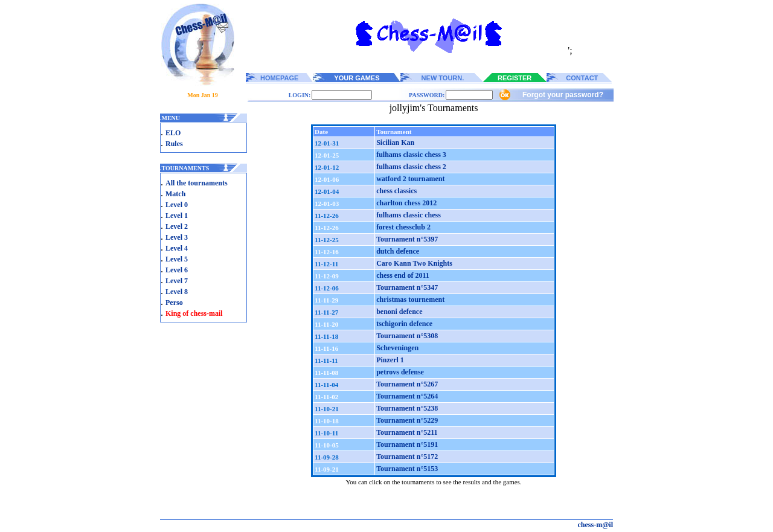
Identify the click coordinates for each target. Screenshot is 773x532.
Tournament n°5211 (407, 432)
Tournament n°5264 (407, 396)
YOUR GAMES (357, 78)
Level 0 (177, 205)
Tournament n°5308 (407, 336)
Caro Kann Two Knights (414, 263)
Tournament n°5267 (407, 384)
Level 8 (177, 292)
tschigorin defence (404, 324)
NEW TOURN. (443, 78)
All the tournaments (197, 183)
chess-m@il (596, 525)
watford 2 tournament (410, 179)
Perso (174, 303)
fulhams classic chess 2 (411, 167)
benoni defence (399, 312)
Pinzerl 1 (390, 360)
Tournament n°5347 (407, 287)
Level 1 (177, 216)
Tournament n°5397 (407, 239)
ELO (173, 133)
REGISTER (515, 78)
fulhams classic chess (409, 215)
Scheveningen (397, 348)
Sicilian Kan (395, 143)
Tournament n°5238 (407, 408)
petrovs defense (400, 372)
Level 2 (177, 226)
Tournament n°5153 (407, 469)
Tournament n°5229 (407, 420)
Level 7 (177, 281)
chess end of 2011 (403, 275)
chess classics (396, 191)
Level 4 (177, 248)
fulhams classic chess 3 (411, 155)
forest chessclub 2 (403, 227)
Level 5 (177, 259)
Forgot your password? (563, 95)
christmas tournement (410, 300)
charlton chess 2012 (406, 203)
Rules (174, 144)
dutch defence (398, 251)
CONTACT (582, 78)
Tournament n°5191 (407, 444)
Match (175, 194)
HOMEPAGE (279, 78)
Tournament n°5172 (407, 457)
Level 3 (177, 237)
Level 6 (177, 270)
